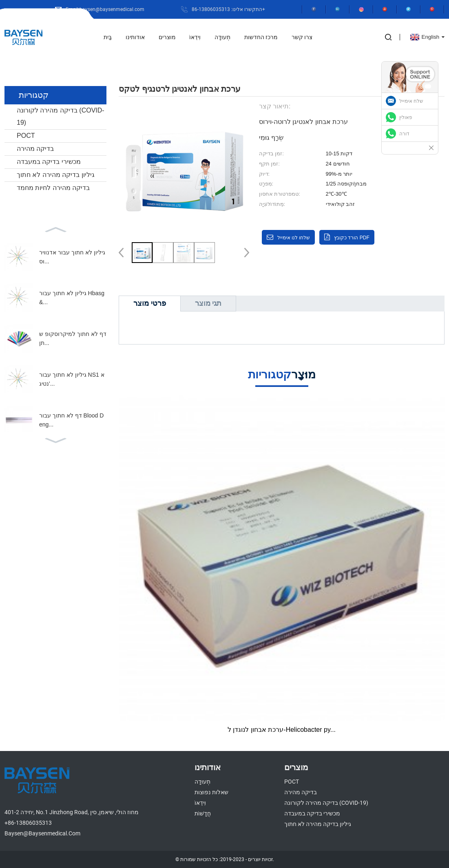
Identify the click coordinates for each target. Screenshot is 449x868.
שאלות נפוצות (211, 792)
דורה (404, 134)
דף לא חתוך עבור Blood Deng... (71, 420)
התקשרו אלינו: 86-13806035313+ (228, 9)
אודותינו (135, 37)
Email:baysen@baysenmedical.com (105, 9)
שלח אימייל (411, 101)
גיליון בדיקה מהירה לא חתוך (56, 175)
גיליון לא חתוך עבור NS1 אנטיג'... (72, 379)
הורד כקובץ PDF (352, 238)
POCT (26, 136)
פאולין (406, 117)
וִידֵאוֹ (195, 37)
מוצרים (167, 37)
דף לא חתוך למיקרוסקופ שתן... (73, 338)
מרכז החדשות (261, 37)
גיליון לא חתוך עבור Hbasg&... (72, 298)
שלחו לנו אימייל (294, 238)
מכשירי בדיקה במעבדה (49, 162)
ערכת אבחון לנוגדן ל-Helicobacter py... (282, 730)
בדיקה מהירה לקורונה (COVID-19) (61, 116)
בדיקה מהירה (35, 149)
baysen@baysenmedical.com (42, 833)
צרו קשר (302, 37)
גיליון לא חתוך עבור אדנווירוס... (72, 257)
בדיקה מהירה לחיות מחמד (53, 188)
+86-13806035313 (28, 823)
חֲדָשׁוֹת (203, 813)
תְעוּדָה (222, 37)
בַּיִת (108, 37)
